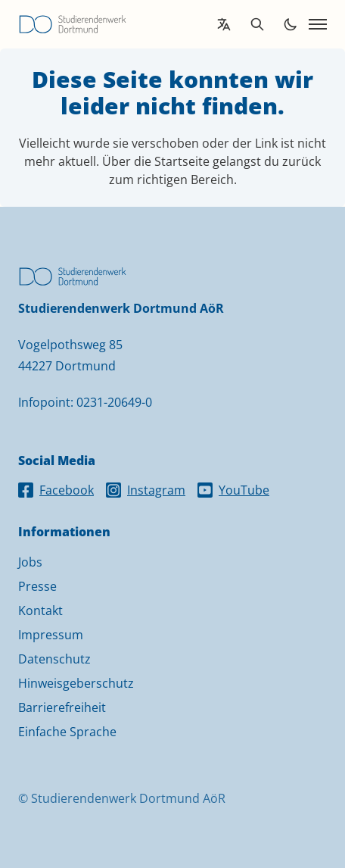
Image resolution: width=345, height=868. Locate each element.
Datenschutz (54, 659)
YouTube (233, 490)
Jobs (30, 562)
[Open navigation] (318, 24)
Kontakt (40, 610)
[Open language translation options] (224, 24)
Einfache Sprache (67, 732)
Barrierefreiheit (62, 707)
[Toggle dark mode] (291, 24)
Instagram (146, 490)
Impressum (51, 635)
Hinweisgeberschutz (76, 683)
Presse (37, 586)
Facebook (56, 490)
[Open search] (257, 24)
